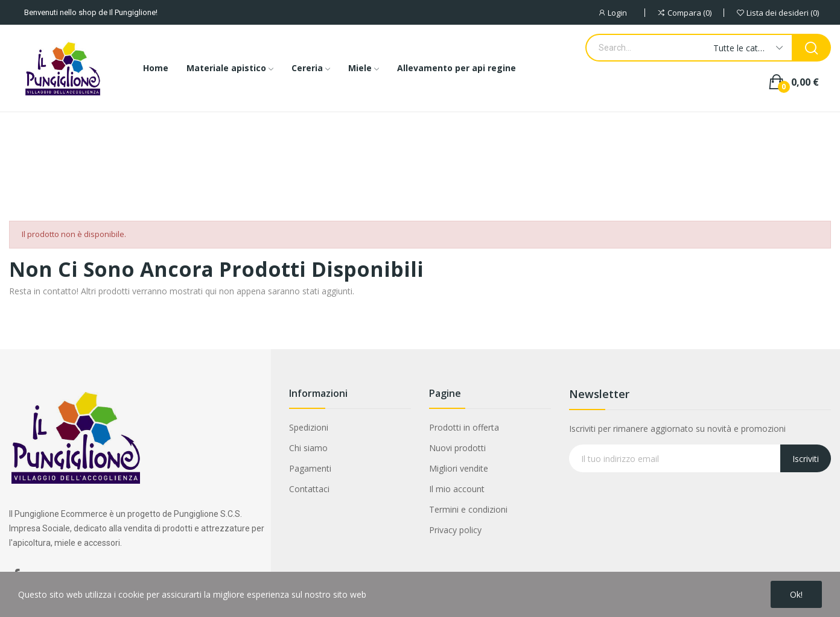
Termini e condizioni (468, 509)
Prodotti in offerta (464, 427)
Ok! (796, 594)
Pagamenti (310, 468)
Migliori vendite (459, 468)
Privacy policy (455, 530)
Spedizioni (309, 427)
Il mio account (457, 489)
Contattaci (309, 489)
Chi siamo (308, 448)
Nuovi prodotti (457, 448)
